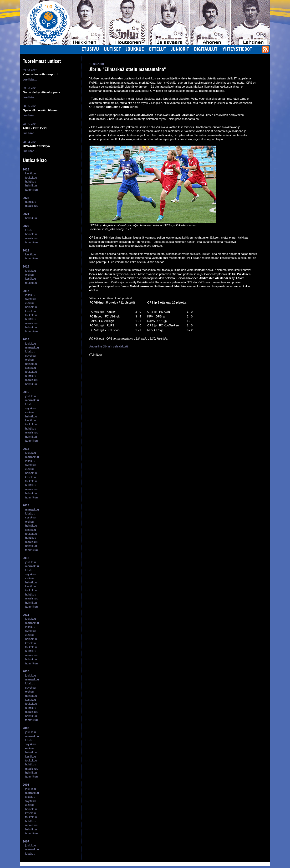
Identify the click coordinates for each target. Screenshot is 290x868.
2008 (26, 785)
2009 (26, 728)
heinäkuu (31, 234)
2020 (26, 226)
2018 (26, 266)
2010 (26, 671)
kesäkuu (31, 173)
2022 (26, 198)
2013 (26, 505)
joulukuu (31, 271)
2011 (26, 615)
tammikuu (32, 190)
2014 (26, 449)
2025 (26, 169)
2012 (26, 558)
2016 (26, 339)
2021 (26, 214)
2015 (26, 392)
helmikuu (31, 185)
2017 (26, 291)
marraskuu (32, 347)
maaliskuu (32, 206)
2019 (26, 250)
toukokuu (31, 178)
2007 (26, 841)
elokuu (29, 275)
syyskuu (30, 299)
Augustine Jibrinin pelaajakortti (109, 346)
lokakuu (30, 230)
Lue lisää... (30, 79)
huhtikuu (31, 181)
